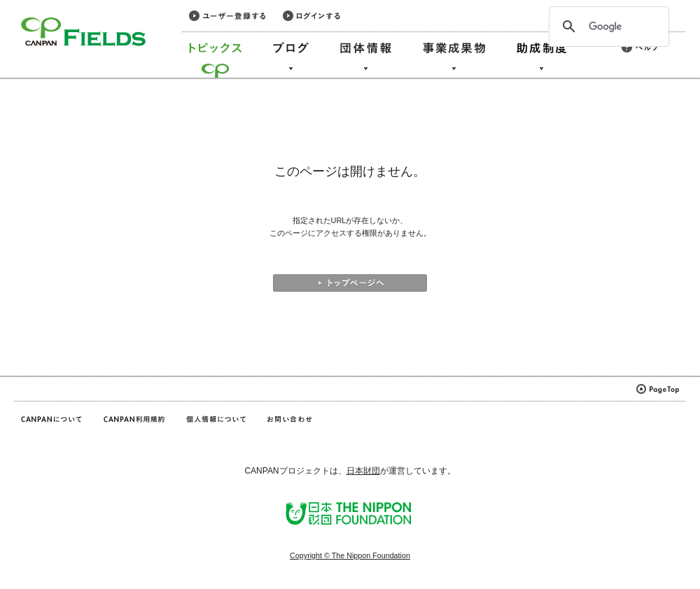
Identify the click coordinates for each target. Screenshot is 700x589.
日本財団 (363, 471)
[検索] (607, 27)
